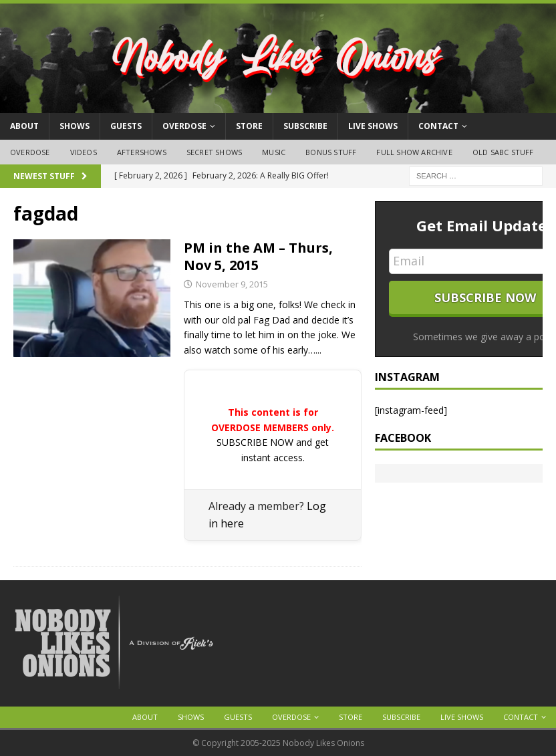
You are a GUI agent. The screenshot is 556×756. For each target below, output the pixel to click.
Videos (84, 152)
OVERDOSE (184, 126)
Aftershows (142, 152)
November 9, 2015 (232, 284)
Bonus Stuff (331, 152)
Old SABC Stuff (503, 152)
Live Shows (373, 126)
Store (249, 126)
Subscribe (305, 126)
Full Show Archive (414, 152)
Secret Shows (214, 152)
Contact (438, 126)
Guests (126, 126)
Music (274, 152)
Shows (75, 126)
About (24, 126)
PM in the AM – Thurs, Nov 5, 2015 (258, 256)
